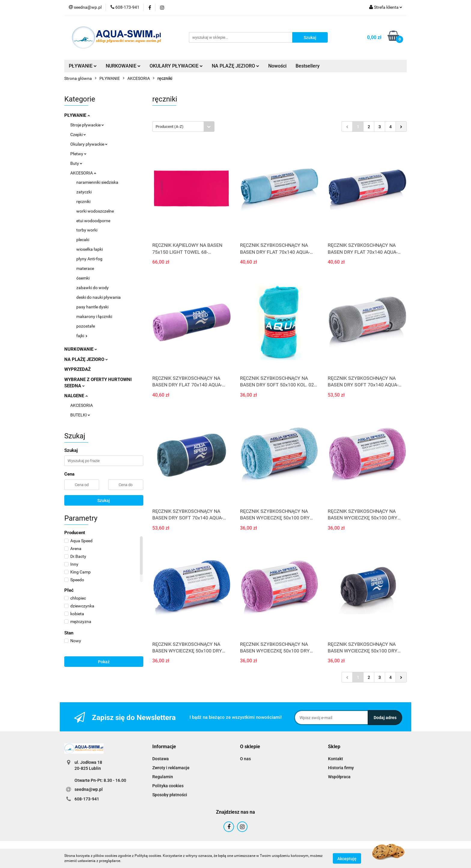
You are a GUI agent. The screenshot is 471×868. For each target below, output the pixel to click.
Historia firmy (341, 768)
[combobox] (183, 127)
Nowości (277, 66)
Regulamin (163, 777)
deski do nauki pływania (99, 297)
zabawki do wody (93, 288)
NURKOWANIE (123, 66)
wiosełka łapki (90, 249)
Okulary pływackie (89, 144)
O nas (245, 759)
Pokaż (104, 662)
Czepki (78, 135)
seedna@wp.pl (89, 789)
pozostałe (86, 326)
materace (85, 268)
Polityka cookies (168, 786)
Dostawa (161, 759)
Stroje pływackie (87, 125)
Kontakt (336, 759)
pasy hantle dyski (92, 307)
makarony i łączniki (94, 316)
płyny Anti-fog (89, 259)
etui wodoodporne (93, 221)
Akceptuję (347, 858)
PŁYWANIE (83, 66)
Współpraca (339, 777)
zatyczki (84, 192)
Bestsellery (308, 66)
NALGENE (76, 396)
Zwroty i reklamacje (171, 768)
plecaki (83, 240)
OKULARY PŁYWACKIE (176, 66)
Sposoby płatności (170, 795)
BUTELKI (80, 415)
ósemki (83, 278)
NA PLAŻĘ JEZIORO (235, 66)
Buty (76, 163)
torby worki (87, 230)
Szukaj (104, 501)
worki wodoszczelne (95, 211)
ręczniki (83, 201)
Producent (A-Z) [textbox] (170, 127)
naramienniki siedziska (97, 182)
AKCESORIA (83, 173)
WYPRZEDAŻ (77, 369)
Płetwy (78, 154)
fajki (82, 336)
